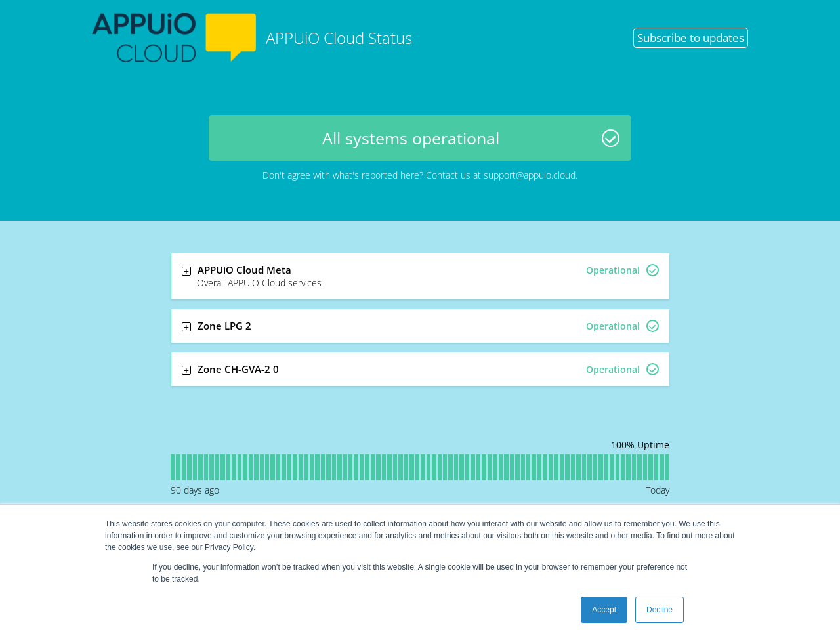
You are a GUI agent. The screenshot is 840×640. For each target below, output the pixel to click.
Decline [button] (660, 610)
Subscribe (691, 38)
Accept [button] (604, 610)
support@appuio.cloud (530, 175)
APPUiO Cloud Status (252, 38)
